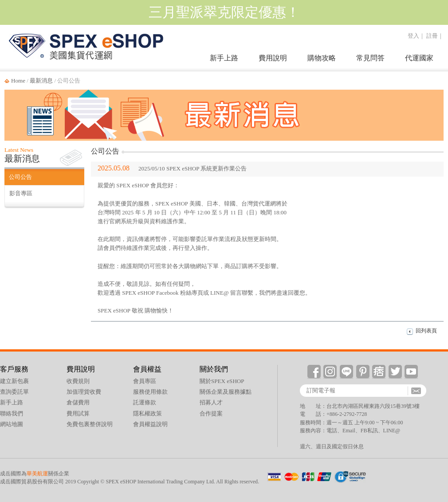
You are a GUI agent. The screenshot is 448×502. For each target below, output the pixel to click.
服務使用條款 (150, 392)
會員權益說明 (150, 424)
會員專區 (145, 381)
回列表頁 (426, 331)
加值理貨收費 (84, 392)
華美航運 (37, 474)
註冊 (432, 36)
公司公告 (20, 177)
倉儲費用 (78, 402)
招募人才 (211, 402)
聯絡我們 (12, 413)
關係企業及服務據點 (226, 392)
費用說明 (273, 58)
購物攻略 (322, 58)
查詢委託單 (14, 392)
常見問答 (370, 58)
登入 (413, 36)
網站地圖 (12, 424)
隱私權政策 (147, 413)
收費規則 (78, 381)
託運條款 (145, 402)
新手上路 (224, 58)
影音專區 (21, 193)
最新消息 (41, 81)
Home (18, 81)
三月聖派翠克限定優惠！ (224, 12)
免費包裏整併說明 (90, 424)
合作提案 (211, 413)
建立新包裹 (14, 381)
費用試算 (78, 413)
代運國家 (419, 58)
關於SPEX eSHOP (222, 381)
